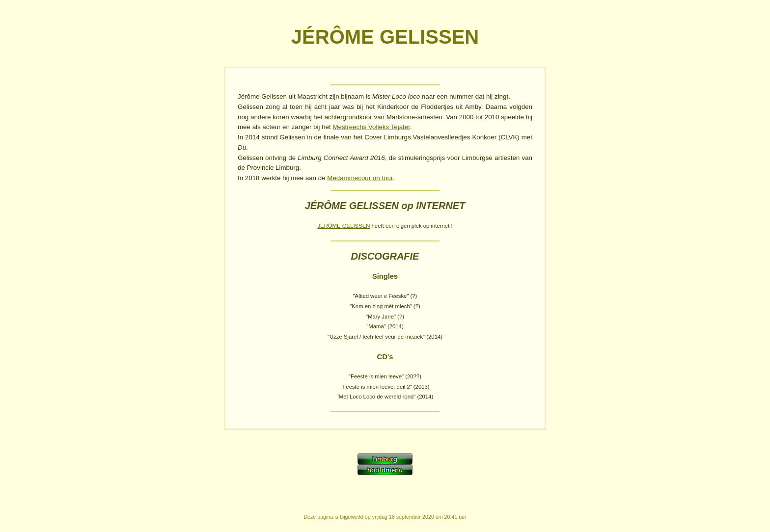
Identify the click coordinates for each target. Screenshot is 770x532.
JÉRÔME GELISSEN (344, 226)
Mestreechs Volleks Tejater (371, 127)
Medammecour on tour (360, 178)
